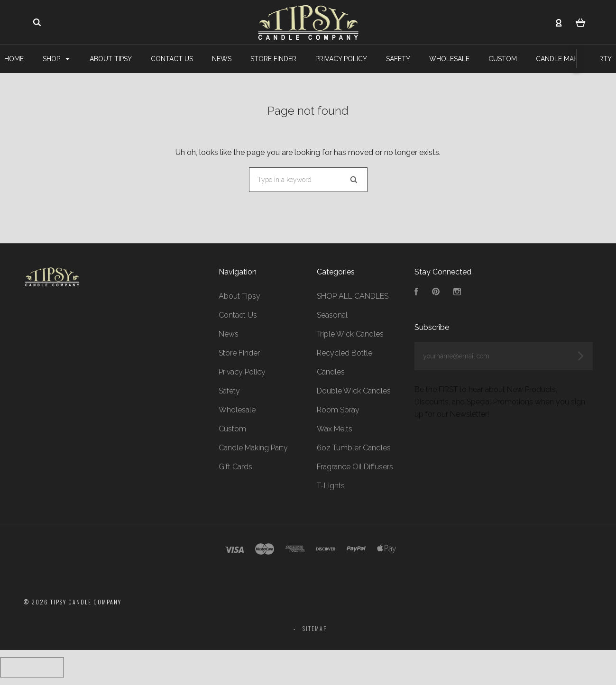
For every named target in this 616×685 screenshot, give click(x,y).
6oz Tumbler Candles (354, 448)
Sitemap (315, 628)
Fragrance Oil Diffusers (355, 467)
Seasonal (332, 315)
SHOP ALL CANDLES (353, 296)
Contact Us (172, 59)
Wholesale (449, 59)
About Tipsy (111, 59)
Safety (398, 59)
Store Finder (273, 59)
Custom (503, 59)
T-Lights (331, 486)
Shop (56, 59)
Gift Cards (235, 467)
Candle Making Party (253, 448)
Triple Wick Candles (350, 334)
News (222, 59)
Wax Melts (335, 429)
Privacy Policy (341, 59)
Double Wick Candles (354, 391)
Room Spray (338, 410)
